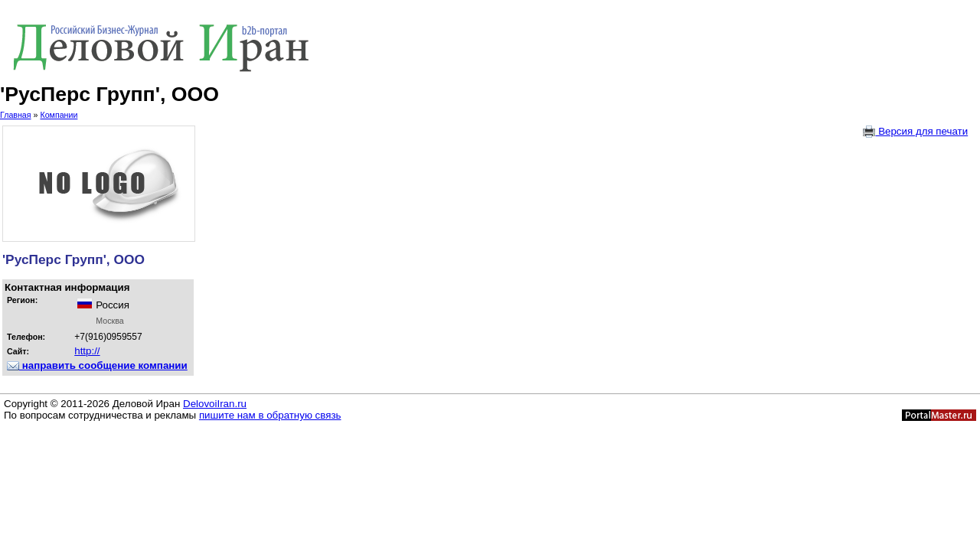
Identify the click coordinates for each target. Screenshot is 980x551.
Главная (16, 115)
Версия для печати (915, 132)
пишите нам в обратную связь (270, 415)
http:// (87, 351)
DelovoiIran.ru (215, 404)
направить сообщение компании (97, 365)
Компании (59, 115)
